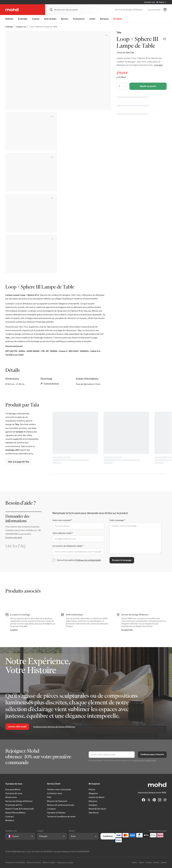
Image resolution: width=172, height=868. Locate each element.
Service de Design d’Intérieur (129, 10)
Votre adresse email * (63, 533)
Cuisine (36, 19)
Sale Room (94, 813)
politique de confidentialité (145, 760)
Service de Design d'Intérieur (19, 801)
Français (149, 862)
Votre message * (117, 520)
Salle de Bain (50, 19)
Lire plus (158, 65)
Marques (104, 19)
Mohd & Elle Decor (97, 809)
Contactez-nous (55, 793)
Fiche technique (50, 384)
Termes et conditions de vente (61, 817)
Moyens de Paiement (57, 801)
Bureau (65, 19)
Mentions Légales (49, 862)
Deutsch (156, 862)
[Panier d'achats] (165, 10)
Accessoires (79, 19)
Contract (9, 817)
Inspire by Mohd (96, 797)
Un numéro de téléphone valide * (68, 546)
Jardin (92, 19)
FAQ (49, 797)
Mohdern (10, 820)
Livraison (14, 630)
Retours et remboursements (61, 805)
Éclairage (9, 27)
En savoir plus (127, 630)
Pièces (92, 789)
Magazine (93, 793)
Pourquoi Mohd (13, 789)
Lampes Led (21, 27)
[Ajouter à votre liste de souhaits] (165, 39)
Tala (119, 32)
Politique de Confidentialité (15, 862)
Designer (93, 805)
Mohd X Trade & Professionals (20, 809)
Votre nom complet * (62, 520)
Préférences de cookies (65, 863)
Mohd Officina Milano (15, 813)
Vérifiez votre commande (59, 789)
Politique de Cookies (34, 862)
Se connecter (154, 10)
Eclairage (23, 19)
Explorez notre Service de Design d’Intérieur (54, 727)
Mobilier (9, 19)
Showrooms (11, 797)
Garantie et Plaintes (56, 813)
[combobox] (8, 836)
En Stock (118, 19)
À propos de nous (14, 793)
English (141, 862)
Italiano (135, 862)
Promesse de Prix (14, 805)
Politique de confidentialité (88, 560)
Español (164, 862)
